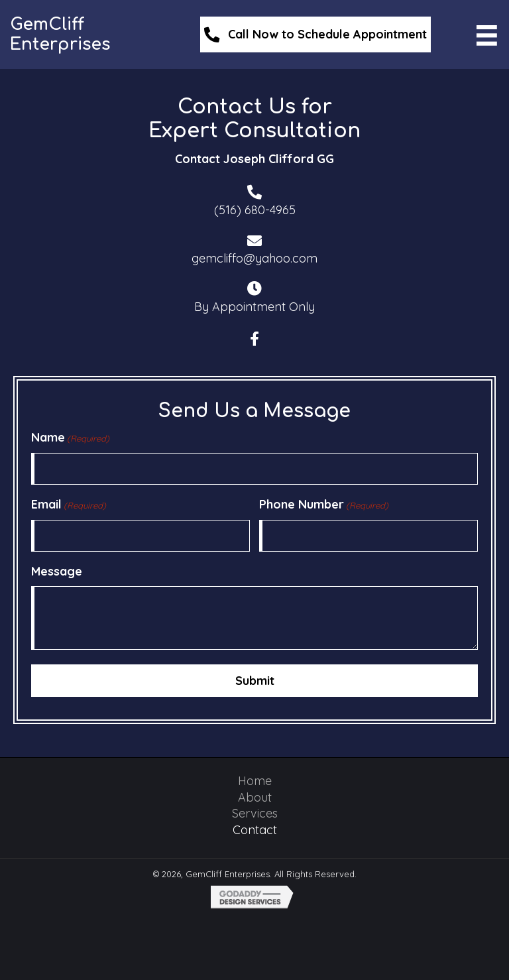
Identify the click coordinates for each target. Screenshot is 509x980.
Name (70, 438)
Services (255, 812)
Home (255, 779)
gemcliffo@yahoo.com (254, 258)
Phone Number (324, 505)
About (255, 796)
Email (69, 505)
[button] (254, 339)
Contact (255, 828)
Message (57, 571)
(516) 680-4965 (255, 210)
